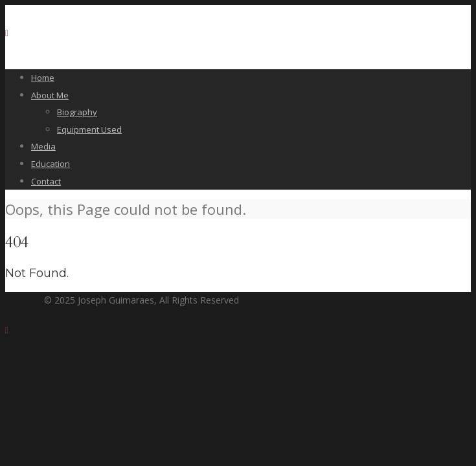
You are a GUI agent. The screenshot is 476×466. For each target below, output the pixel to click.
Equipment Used (89, 129)
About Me (50, 95)
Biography (77, 112)
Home (43, 78)
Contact (46, 181)
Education (51, 164)
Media (43, 146)
